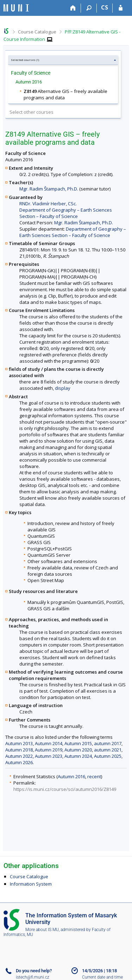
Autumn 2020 (78, 750)
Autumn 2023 (49, 756)
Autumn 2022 (19, 756)
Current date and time (102, 977)
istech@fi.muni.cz (33, 977)
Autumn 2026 (19, 762)
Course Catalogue (37, 32)
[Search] (89, 8)
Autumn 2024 (78, 756)
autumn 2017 (108, 743)
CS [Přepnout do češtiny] (105, 7)
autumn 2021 (108, 750)
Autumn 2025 (108, 756)
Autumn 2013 (19, 743)
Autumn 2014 (49, 743)
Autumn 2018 (19, 750)
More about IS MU (42, 930)
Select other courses (32, 112)
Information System (31, 884)
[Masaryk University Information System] (16, 8)
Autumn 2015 (78, 743)
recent (94, 776)
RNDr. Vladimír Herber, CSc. (48, 204)
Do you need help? (34, 971)
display (63, 388)
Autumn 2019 (49, 750)
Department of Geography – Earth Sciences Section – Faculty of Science (66, 213)
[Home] (73, 8)
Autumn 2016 (71, 776)
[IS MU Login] (121, 8)
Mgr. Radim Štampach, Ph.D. (49, 189)
